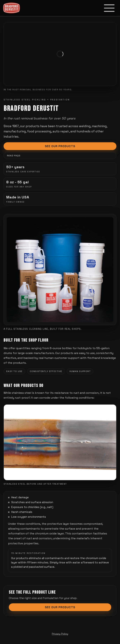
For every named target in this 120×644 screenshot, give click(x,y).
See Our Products (60, 146)
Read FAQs (14, 156)
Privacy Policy (60, 634)
